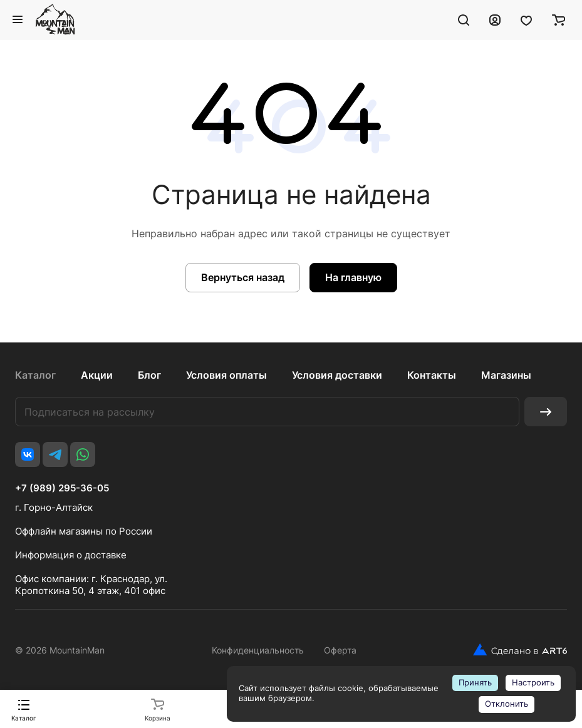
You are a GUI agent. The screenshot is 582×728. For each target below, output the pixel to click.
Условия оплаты (226, 375)
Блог (149, 375)
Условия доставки (337, 375)
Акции (97, 375)
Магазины (506, 375)
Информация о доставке (71, 555)
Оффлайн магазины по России (84, 531)
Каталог (35, 375)
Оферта (340, 650)
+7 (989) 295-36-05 (62, 488)
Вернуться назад (243, 277)
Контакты (432, 375)
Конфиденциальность (258, 650)
